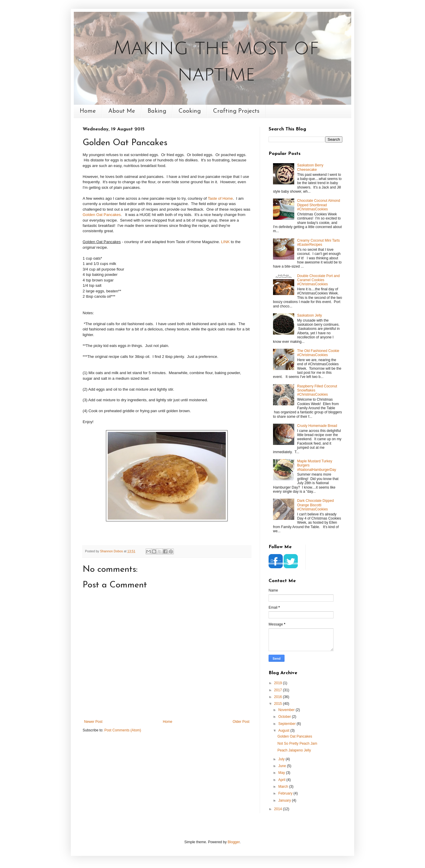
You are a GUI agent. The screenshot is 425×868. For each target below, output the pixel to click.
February (286, 793)
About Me (122, 111)
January (285, 800)
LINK (225, 242)
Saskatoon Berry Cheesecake (310, 167)
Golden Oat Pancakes (102, 215)
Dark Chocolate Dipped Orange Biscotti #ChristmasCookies (316, 505)
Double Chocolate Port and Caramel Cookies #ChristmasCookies (318, 280)
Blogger (234, 842)
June (283, 766)
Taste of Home (220, 198)
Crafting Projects (236, 111)
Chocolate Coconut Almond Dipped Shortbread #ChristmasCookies (319, 205)
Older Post (241, 722)
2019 (279, 683)
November (287, 710)
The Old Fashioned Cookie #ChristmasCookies (318, 353)
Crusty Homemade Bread (317, 426)
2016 (279, 697)
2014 (279, 809)
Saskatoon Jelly (310, 315)
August (284, 731)
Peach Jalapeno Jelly (294, 750)
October (285, 717)
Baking (157, 111)
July (282, 759)
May (282, 773)
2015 (279, 704)
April (282, 780)
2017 (279, 690)
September (287, 724)
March (284, 787)
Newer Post (93, 722)
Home (88, 111)
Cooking (190, 111)
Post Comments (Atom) (123, 730)
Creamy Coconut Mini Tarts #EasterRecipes (319, 243)
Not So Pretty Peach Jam (297, 743)
